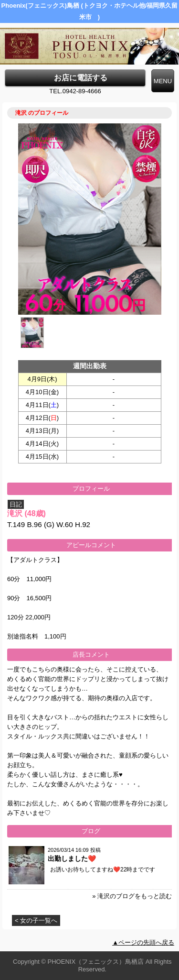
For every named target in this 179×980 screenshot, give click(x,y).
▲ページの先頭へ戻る (143, 942)
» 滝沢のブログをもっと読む (132, 896)
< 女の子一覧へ (36, 920)
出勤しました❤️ (72, 859)
